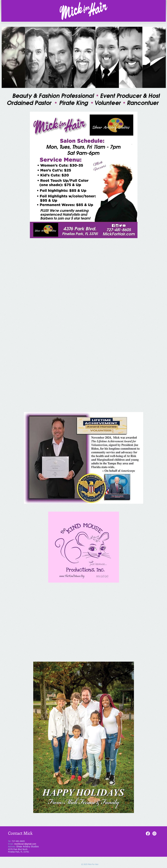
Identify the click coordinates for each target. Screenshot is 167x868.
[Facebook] (148, 834)
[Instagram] (154, 834)
